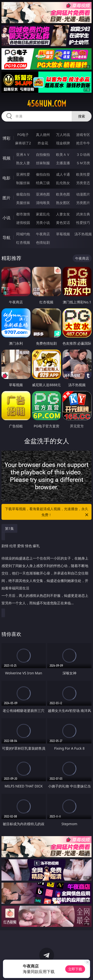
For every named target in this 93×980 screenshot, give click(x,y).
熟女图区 (63, 203)
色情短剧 (43, 242)
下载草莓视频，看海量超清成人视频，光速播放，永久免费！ (47, 512)
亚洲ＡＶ (23, 154)
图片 (6, 198)
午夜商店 (43, 234)
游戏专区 (83, 135)
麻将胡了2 (23, 143)
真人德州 (43, 135)
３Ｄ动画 (83, 154)
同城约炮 (23, 234)
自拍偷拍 (43, 154)
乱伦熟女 (63, 183)
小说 (6, 218)
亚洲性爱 (23, 174)
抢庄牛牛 (83, 143)
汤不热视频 (83, 234)
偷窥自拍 (23, 194)
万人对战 (63, 135)
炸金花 (43, 143)
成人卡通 (63, 174)
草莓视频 (63, 234)
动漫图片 (83, 194)
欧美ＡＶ (63, 154)
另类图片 (83, 203)
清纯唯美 (43, 203)
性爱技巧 (83, 223)
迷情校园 (23, 223)
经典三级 (43, 183)
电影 (6, 178)
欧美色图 (63, 194)
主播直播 (63, 163)
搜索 (82, 116)
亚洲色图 (43, 194)
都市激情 (23, 214)
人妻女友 (63, 214)
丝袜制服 (43, 163)
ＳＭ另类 (83, 163)
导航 (6, 238)
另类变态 (83, 183)
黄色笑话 (63, 223)
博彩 (6, 138)
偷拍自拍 (43, 174)
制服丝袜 (23, 183)
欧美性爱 (83, 174)
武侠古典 (83, 214)
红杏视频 (23, 242)
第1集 (9, 528)
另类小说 (43, 223)
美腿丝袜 (23, 203)
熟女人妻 (23, 163)
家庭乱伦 (43, 214)
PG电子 (23, 135)
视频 (6, 158)
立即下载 (75, 969)
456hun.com (47, 104)
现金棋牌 (63, 143)
